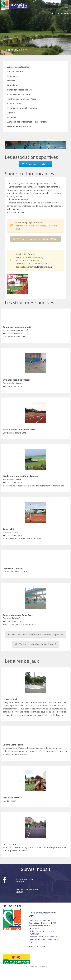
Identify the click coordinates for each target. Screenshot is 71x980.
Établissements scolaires (19, 94)
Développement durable (19, 126)
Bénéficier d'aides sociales (20, 90)
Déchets (11, 81)
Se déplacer (13, 76)
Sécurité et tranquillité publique (23, 108)
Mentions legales (31, 966)
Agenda (11, 113)
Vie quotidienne (15, 71)
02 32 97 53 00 (62, 14)
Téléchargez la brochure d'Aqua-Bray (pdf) (36, 644)
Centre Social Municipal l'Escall (22, 99)
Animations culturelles (18, 67)
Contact (44, 966)
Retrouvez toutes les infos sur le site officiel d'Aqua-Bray (35, 634)
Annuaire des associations (36, 164)
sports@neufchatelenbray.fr (39, 267)
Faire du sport (14, 103)
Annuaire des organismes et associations (27, 122)
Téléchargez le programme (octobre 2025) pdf (35, 239)
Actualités (12, 117)
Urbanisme (13, 85)
